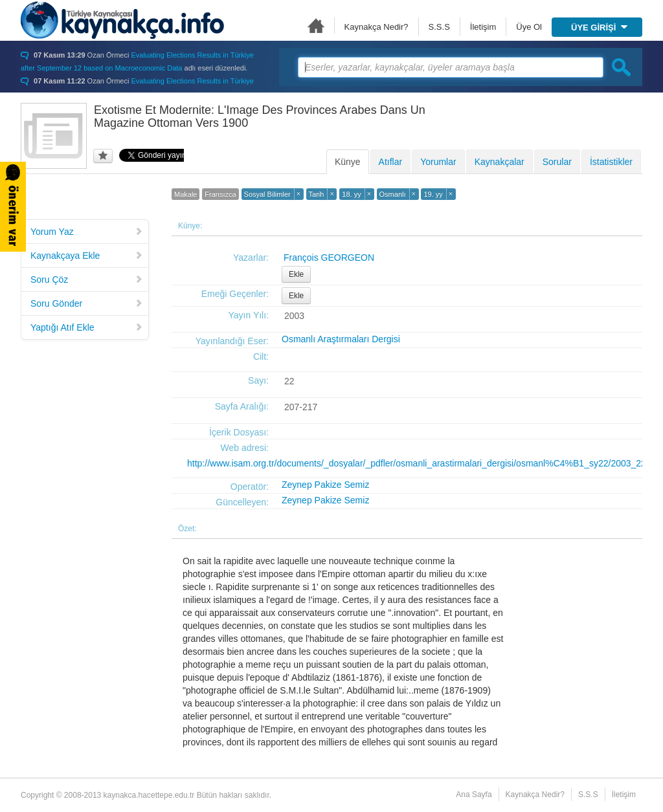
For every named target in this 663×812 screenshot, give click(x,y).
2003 (294, 316)
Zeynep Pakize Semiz (325, 485)
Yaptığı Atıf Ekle (87, 327)
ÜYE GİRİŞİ (599, 27)
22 (289, 381)
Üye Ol (529, 27)
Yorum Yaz (87, 232)
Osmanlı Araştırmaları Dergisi (341, 339)
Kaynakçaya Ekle (87, 256)
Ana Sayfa (316, 26)
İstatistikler (611, 162)
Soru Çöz (87, 280)
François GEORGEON (329, 258)
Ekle (296, 274)
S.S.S (439, 27)
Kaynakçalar (500, 162)
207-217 (301, 407)
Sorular (557, 162)
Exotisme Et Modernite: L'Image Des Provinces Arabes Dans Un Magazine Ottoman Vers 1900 (260, 116)
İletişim (483, 27)
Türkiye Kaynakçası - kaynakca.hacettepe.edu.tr (122, 20)
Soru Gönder (87, 303)
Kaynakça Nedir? (376, 27)
